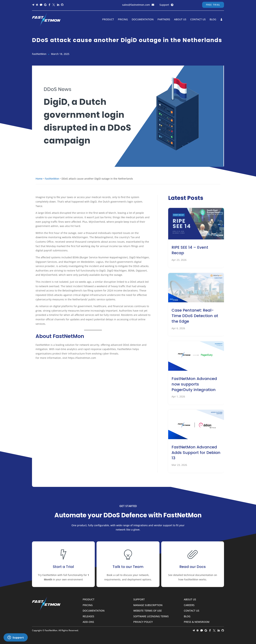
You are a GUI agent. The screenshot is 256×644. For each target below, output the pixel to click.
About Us (180, 20)
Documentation (143, 20)
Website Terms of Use (148, 611)
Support (164, 5)
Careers (189, 605)
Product (108, 20)
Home (39, 179)
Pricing (123, 20)
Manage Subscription (148, 605)
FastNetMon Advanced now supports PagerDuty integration (194, 384)
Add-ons (88, 622)
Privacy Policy (143, 622)
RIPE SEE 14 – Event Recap (190, 250)
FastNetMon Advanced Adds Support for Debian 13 (196, 453)
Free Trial (213, 5)
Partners (164, 20)
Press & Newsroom (197, 622)
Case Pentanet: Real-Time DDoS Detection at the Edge (195, 316)
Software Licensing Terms (151, 616)
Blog (213, 20)
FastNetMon (52, 179)
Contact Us (198, 20)
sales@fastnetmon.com (136, 5)
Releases (88, 616)
